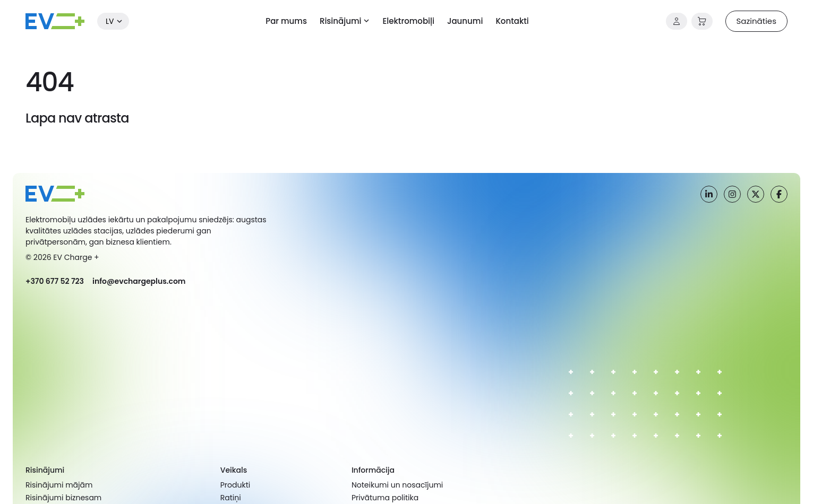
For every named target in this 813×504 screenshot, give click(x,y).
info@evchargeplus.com (139, 281)
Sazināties (756, 21)
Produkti (235, 485)
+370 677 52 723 (55, 281)
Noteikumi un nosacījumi (397, 485)
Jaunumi (465, 21)
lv (110, 21)
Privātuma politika (385, 498)
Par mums (286, 21)
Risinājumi (341, 21)
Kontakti (512, 21)
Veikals (234, 470)
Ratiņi (231, 498)
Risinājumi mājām (59, 485)
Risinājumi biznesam (63, 498)
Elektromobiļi (408, 21)
